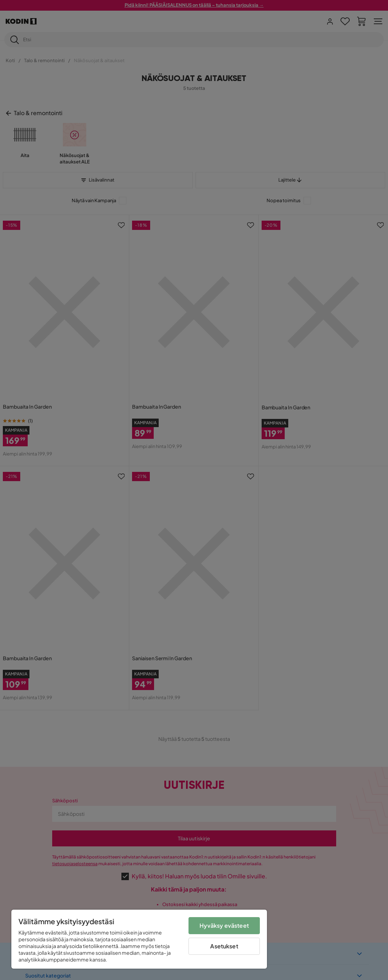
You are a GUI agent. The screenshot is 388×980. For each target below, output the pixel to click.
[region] (139, 939)
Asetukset (224, 946)
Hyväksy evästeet (224, 925)
